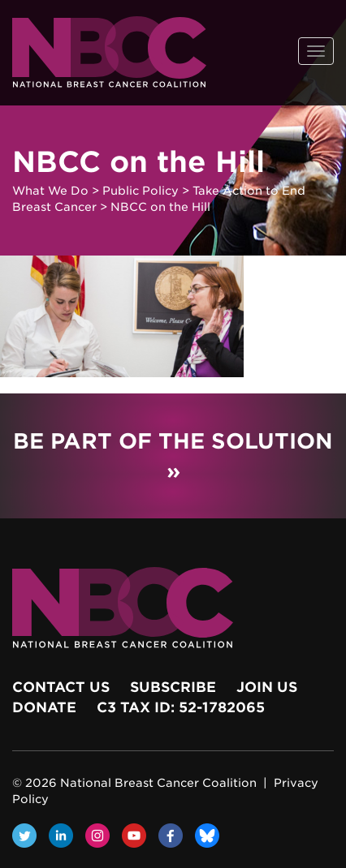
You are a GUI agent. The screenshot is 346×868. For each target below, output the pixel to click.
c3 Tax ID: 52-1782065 (181, 707)
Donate (44, 707)
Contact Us (61, 687)
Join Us (267, 687)
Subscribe (173, 687)
